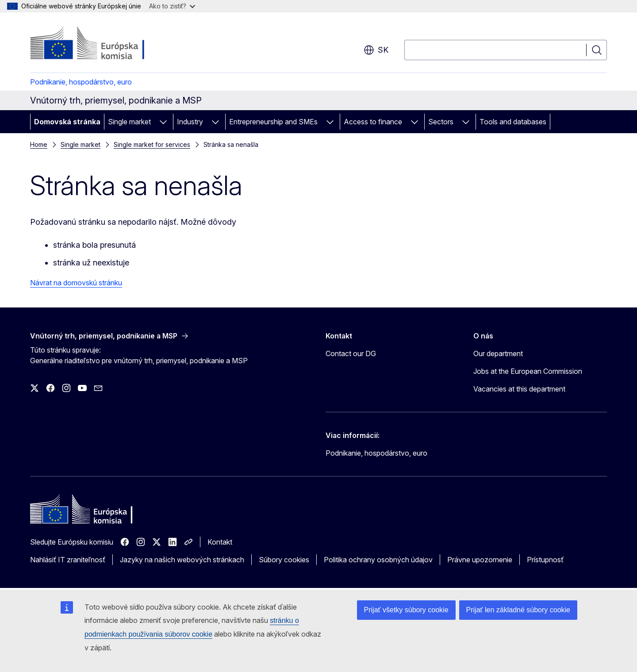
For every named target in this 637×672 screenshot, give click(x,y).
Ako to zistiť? (172, 6)
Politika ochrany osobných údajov (378, 560)
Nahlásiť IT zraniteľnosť (68, 560)
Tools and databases (513, 122)
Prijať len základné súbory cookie (518, 610)
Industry (190, 122)
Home (39, 144)
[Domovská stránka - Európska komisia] (102, 44)
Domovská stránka (67, 122)
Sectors (441, 122)
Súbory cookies (284, 560)
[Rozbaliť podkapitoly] (163, 122)
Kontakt (220, 542)
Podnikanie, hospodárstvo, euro (81, 82)
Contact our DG (351, 353)
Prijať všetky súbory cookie (406, 610)
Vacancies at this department (519, 389)
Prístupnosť (545, 560)
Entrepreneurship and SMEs (273, 122)
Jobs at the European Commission (528, 371)
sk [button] (376, 50)
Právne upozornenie (480, 560)
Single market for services (152, 144)
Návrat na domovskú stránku (76, 283)
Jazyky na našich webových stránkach (182, 560)
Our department (498, 353)
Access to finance (373, 122)
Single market (129, 122)
